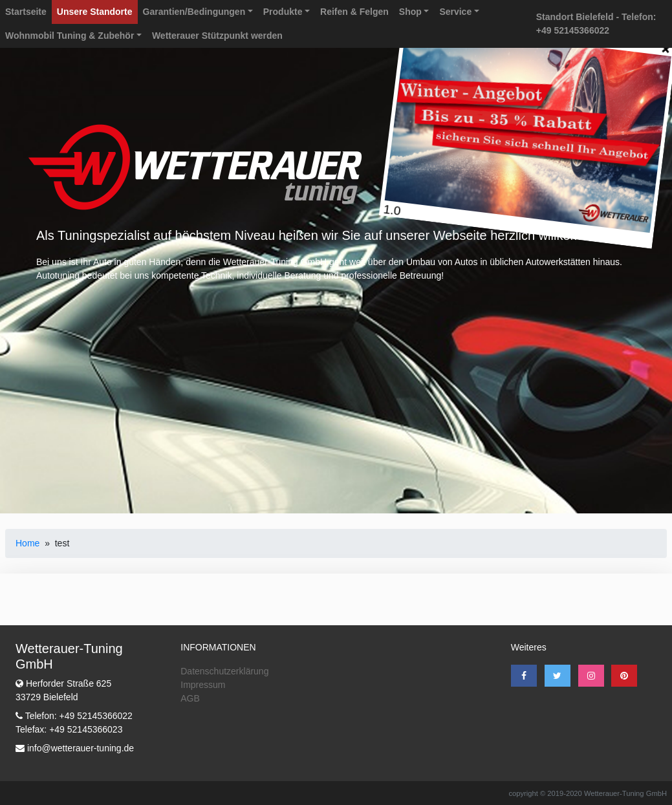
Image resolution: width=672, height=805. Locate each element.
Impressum (203, 685)
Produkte (283, 12)
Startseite (26, 12)
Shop (410, 12)
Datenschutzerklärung (224, 671)
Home (27, 543)
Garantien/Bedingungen (194, 12)
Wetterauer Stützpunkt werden (217, 36)
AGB (190, 698)
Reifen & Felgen (354, 12)
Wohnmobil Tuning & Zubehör (70, 36)
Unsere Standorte (95, 12)
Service (455, 12)
